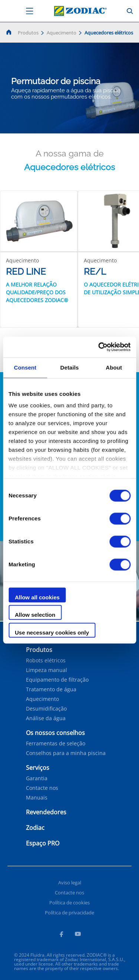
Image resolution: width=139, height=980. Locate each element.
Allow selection (35, 615)
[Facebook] (61, 935)
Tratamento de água (51, 689)
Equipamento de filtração (57, 680)
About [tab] (114, 367)
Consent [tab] (25, 367)
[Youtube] (78, 935)
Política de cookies (69, 903)
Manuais (37, 798)
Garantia (37, 778)
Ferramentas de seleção (56, 744)
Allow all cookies (37, 597)
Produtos (28, 33)
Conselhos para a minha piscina (66, 753)
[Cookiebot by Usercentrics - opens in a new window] (99, 347)
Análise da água (46, 718)
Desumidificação (46, 709)
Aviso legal (70, 883)
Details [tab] (70, 367)
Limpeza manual (47, 670)
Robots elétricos (46, 660)
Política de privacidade (69, 913)
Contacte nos (42, 788)
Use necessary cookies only (52, 633)
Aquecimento (62, 33)
